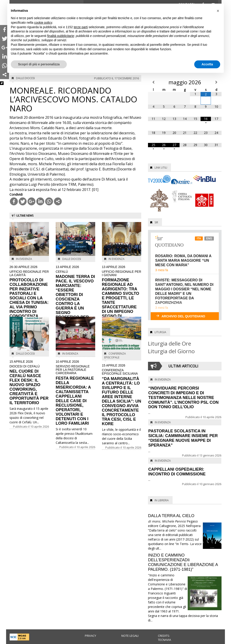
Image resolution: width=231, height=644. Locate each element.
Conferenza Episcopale (115, 355)
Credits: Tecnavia (164, 638)
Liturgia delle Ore (170, 343)
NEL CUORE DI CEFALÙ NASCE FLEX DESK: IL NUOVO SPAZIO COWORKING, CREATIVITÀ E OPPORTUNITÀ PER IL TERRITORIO (29, 383)
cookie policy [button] (43, 23)
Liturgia (160, 332)
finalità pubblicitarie (61, 36)
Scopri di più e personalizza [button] (39, 64)
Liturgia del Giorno (171, 351)
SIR (156, 222)
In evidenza (24, 259)
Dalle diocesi (25, 78)
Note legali (130, 636)
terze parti (81, 27)
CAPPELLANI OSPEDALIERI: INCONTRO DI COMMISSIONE (177, 472)
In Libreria (162, 500)
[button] (218, 11)
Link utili (161, 168)
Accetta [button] (207, 64)
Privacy (90, 636)
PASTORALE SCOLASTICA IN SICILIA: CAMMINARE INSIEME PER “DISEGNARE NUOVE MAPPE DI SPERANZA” (183, 438)
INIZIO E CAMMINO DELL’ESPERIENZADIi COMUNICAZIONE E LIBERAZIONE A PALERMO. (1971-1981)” (183, 562)
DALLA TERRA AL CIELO (171, 516)
